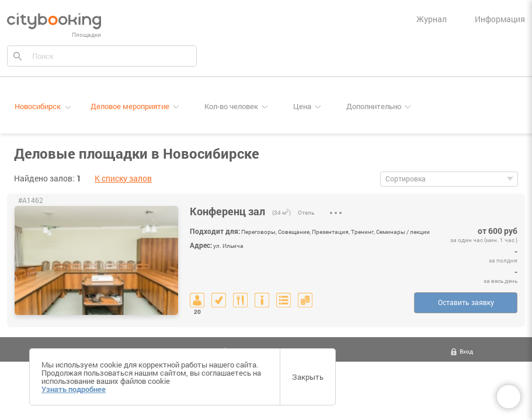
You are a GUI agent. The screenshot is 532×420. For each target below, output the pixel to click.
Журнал (432, 19)
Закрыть (308, 377)
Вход (466, 351)
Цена (302, 106)
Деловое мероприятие (130, 106)
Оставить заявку (466, 302)
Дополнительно (374, 106)
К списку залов (123, 178)
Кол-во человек (231, 106)
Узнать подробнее (74, 389)
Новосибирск (38, 106)
